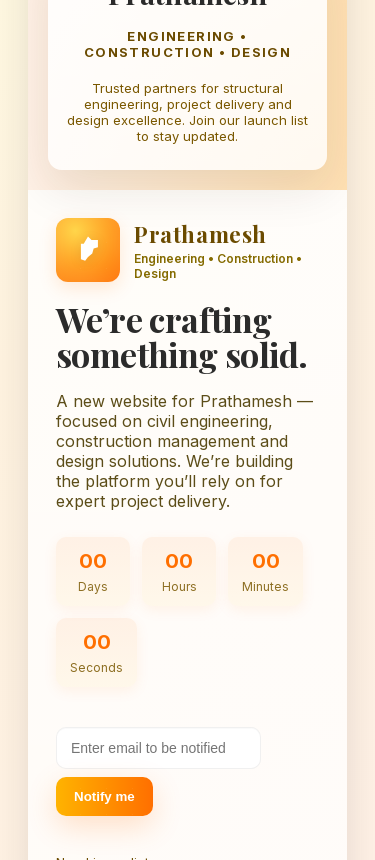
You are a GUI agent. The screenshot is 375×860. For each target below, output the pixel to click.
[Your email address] (158, 748)
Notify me (104, 796)
